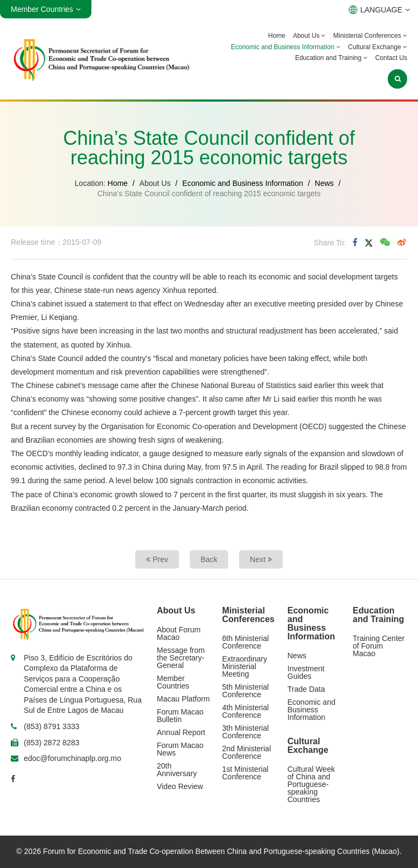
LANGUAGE (379, 10)
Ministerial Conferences (370, 36)
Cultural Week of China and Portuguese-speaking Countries (311, 784)
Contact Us (391, 58)
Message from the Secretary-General (181, 658)
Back (209, 559)
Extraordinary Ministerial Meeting (245, 666)
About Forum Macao (179, 633)
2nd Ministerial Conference (247, 752)
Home (277, 36)
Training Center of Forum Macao (379, 646)
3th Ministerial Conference (246, 732)
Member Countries (173, 682)
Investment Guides (306, 672)
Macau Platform (183, 699)
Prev (157, 559)
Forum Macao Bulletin (180, 716)
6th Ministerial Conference (246, 642)
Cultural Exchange (378, 47)
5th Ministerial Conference (246, 691)
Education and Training (331, 58)
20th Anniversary (177, 770)
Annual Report (181, 732)
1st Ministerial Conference (246, 773)
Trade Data (307, 689)
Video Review (180, 786)
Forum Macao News (180, 749)
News (324, 183)
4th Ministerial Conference (246, 711)
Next (261, 559)
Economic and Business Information (286, 47)
